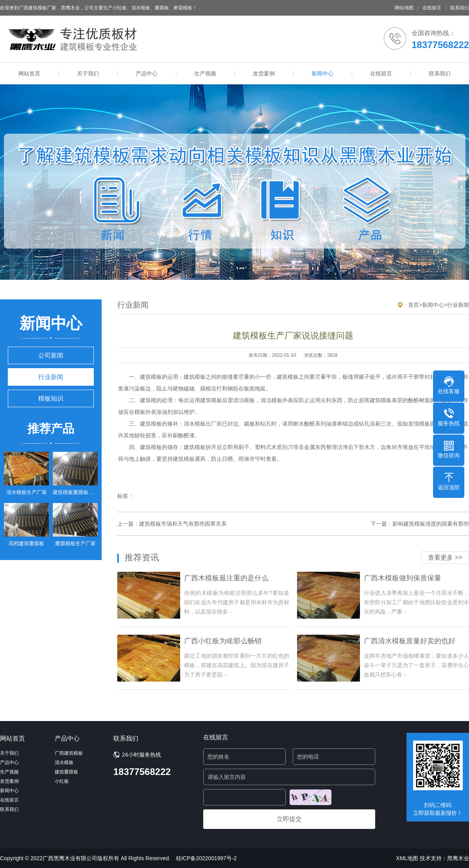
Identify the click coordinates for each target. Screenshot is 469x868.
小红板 (62, 781)
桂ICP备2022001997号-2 (206, 858)
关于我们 (88, 73)
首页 (414, 305)
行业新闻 (51, 377)
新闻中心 (322, 73)
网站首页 (29, 73)
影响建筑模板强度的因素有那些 (431, 524)
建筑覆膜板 (66, 772)
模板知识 (51, 398)
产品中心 (147, 73)
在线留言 (432, 8)
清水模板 (64, 762)
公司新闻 (51, 355)
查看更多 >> (445, 557)
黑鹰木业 (458, 858)
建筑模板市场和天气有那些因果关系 (183, 524)
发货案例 (264, 73)
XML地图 (407, 858)
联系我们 (460, 8)
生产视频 (205, 73)
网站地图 (404, 8)
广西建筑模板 (69, 753)
